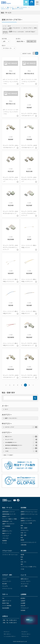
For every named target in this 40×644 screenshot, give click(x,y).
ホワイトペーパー (7, 581)
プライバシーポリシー (26, 634)
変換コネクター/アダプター (18, 9)
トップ (2, 7)
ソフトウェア (6, 536)
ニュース (23, 575)
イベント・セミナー (26, 581)
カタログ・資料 (7, 575)
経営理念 (23, 598)
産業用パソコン (6, 516)
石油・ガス (23, 533)
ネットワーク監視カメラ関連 (10, 519)
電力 (22, 559)
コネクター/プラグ (5, 9)
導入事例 (23, 551)
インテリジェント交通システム (28, 567)
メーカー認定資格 (7, 605)
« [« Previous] (6, 385)
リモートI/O (5, 538)
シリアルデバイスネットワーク (28, 542)
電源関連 (5, 541)
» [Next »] (33, 385)
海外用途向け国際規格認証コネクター (21, 445)
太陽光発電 (23, 545)
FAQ (3, 598)
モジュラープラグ (21, 439)
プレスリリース (25, 584)
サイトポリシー (25, 632)
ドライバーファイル (7, 588)
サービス (5, 543)
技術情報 (23, 508)
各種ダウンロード (7, 601)
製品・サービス (10, 7)
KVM (3, 528)
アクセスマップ (25, 608)
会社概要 (23, 603)
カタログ (5, 579)
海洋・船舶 (23, 535)
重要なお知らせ (25, 579)
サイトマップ (6, 632)
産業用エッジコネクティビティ (28, 521)
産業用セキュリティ (7, 531)
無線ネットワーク (7, 533)
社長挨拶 (23, 601)
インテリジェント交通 (26, 523)
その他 (21, 451)
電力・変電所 (24, 528)
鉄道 (22, 537)
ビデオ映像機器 (6, 526)
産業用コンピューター (26, 518)
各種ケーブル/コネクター (22, 7)
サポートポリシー (7, 634)
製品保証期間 (6, 608)
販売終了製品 (6, 603)
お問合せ (5, 616)
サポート (5, 594)
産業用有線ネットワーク (8, 512)
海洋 (22, 564)
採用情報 (23, 610)
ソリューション (7, 551)
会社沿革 (23, 605)
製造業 (22, 540)
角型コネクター (21, 437)
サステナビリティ (25, 636)
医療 (22, 525)
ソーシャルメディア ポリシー (10, 636)
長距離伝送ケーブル (7, 521)
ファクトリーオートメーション (10, 555)
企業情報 (23, 594)
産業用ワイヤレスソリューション (29, 512)
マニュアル (5, 586)
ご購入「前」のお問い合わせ (10, 620)
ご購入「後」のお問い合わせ (10, 623)
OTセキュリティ (25, 530)
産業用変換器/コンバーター (9, 514)
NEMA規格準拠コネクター (21, 442)
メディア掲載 (24, 586)
